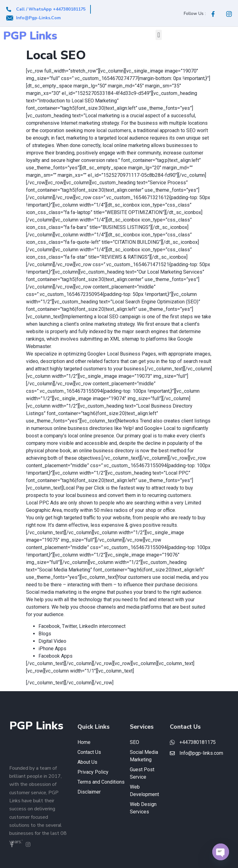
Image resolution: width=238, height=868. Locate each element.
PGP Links (30, 36)
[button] (159, 35)
